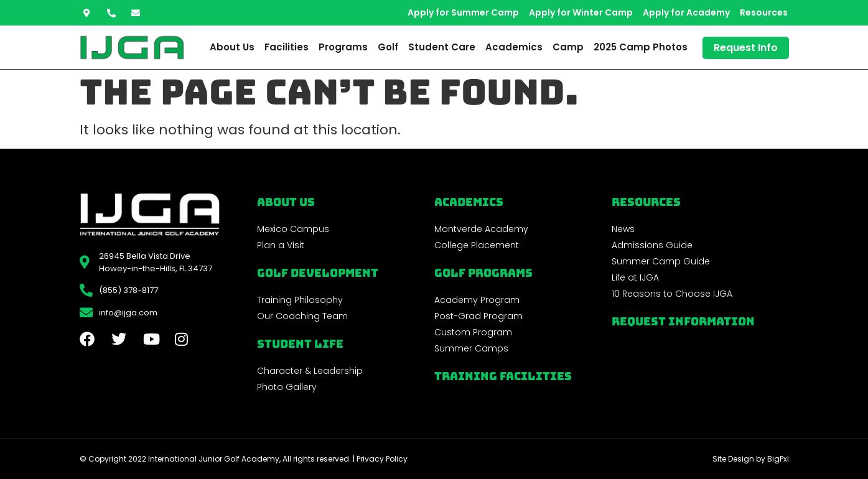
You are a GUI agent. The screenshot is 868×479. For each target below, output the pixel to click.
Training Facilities (503, 376)
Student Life (300, 344)
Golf (388, 47)
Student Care (442, 47)
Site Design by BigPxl (751, 459)
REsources (646, 202)
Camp (568, 47)
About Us (232, 47)
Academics (514, 47)
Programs (343, 47)
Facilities (287, 47)
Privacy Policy (382, 459)
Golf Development (318, 273)
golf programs (483, 273)
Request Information (683, 321)
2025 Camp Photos (641, 47)
